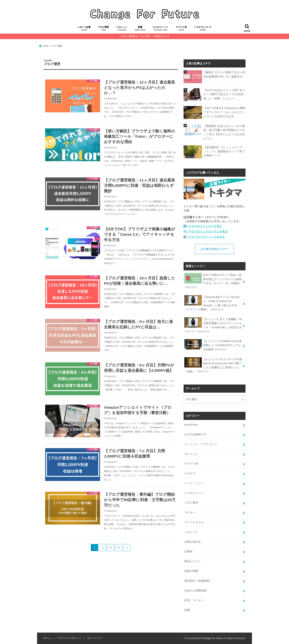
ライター (190, 513)
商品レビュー (193, 561)
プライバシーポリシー (69, 638)
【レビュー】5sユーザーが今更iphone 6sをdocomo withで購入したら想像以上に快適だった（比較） (213, 365)
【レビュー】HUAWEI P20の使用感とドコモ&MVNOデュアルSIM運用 (213, 345)
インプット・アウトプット (201, 444)
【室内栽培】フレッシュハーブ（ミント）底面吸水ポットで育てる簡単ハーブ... (224, 151)
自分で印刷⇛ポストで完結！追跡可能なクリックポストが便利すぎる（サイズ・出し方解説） (213, 281)
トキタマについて (203, 28)
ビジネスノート (161, 28)
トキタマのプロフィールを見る (205, 237)
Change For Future (213, 638)
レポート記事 (84, 28)
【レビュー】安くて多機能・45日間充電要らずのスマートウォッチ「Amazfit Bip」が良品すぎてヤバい (213, 325)
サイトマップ (94, 638)
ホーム (47, 638)
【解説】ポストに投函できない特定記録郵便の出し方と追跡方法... (224, 74)
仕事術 (188, 551)
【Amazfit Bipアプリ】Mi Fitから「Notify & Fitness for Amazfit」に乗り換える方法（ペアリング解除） (212, 303)
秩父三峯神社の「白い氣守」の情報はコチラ (146, 36)
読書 (140, 28)
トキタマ (190, 473)
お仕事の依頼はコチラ (215, 249)
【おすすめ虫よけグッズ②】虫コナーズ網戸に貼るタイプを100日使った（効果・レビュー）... (224, 94)
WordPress (191, 425)
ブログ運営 (103, 28)
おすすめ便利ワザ (195, 434)
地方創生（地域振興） (198, 581)
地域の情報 (191, 571)
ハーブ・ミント (194, 483)
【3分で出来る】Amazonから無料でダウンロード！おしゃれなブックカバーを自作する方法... (224, 112)
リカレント (122, 28)
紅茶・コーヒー (194, 600)
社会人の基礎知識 (195, 591)
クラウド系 (181, 28)
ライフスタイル (194, 522)
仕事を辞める (193, 542)
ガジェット (191, 454)
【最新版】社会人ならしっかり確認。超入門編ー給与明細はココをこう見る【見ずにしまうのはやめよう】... (224, 132)
